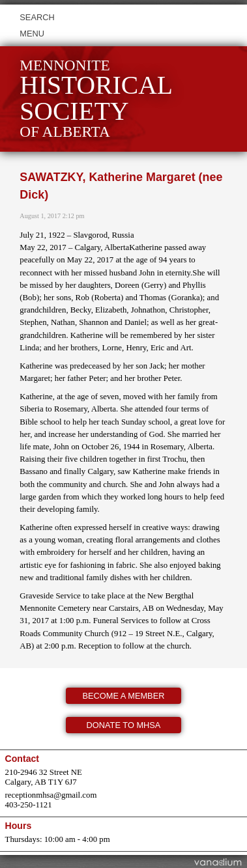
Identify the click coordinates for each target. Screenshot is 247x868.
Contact (22, 759)
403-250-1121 (29, 805)
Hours (19, 826)
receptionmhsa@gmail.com (51, 795)
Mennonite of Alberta (96, 99)
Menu (32, 34)
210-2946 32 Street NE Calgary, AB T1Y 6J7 (44, 777)
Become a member (124, 696)
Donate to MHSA (124, 725)
